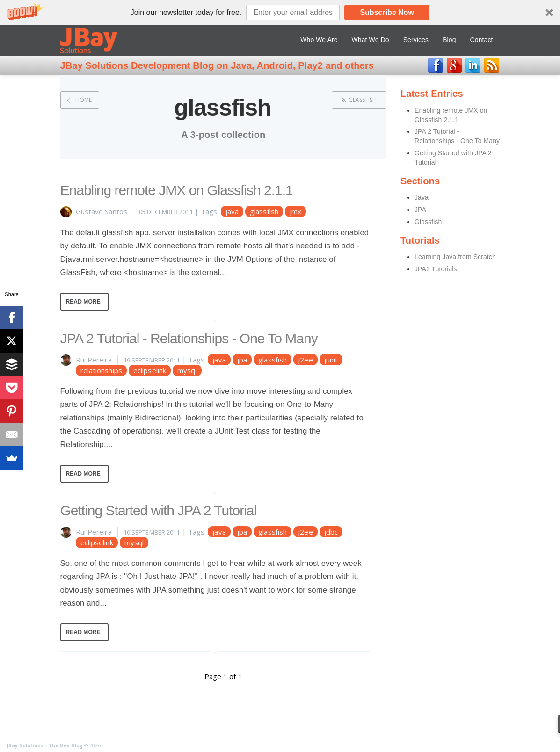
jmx (295, 211)
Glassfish (428, 222)
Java (422, 197)
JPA (420, 210)
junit (331, 360)
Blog (449, 40)
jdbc (331, 532)
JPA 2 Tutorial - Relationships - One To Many (189, 338)
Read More (83, 302)
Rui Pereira (94, 360)
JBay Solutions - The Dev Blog (45, 745)
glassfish (363, 100)
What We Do (371, 40)
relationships (101, 370)
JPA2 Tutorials (436, 269)
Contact (482, 40)
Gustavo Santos (102, 211)
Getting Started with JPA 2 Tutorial (159, 510)
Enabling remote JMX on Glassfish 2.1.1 (177, 190)
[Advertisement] (471, 430)
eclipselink (150, 370)
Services (416, 40)
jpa (242, 360)
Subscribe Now (387, 12)
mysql (187, 370)
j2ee (305, 360)
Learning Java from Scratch (455, 257)
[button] (280, 12)
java (232, 211)
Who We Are (319, 40)
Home (84, 100)
